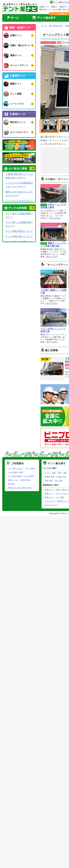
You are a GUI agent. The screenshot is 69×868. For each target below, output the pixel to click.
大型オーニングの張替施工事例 (54, 193)
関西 (60, 473)
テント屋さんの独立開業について (19, 215)
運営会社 (11, 484)
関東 (54, 473)
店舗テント (49, 490)
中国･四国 (49, 480)
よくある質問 (29, 476)
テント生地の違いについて (19, 236)
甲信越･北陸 (61, 477)
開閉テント (49, 497)
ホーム (13, 18)
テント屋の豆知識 (15, 476)
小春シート (52, 369)
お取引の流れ (25, 480)
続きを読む (55, 218)
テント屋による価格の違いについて (19, 224)
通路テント (49, 493)
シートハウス (50, 501)
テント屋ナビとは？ (16, 468)
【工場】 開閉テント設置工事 (54, 279)
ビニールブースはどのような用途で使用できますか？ (19, 202)
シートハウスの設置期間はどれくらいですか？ (19, 185)
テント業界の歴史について (19, 231)
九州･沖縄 (59, 480)
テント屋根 (60, 497)
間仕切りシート (63, 501)
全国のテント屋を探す (45, 18)
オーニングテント (62, 493)
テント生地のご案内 (16, 472)
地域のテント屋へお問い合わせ (20, 488)
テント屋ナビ (20, 7)
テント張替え (31, 468)
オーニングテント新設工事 (49, 126)
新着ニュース (13, 480)
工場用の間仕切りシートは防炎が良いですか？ (19, 176)
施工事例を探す (56, 26)
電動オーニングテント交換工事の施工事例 (54, 232)
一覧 (32, 168)
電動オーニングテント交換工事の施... (53, 245)
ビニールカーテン (52, 505)
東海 (65, 473)
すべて (47, 473)
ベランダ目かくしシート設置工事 (54, 318)
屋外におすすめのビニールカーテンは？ (19, 194)
